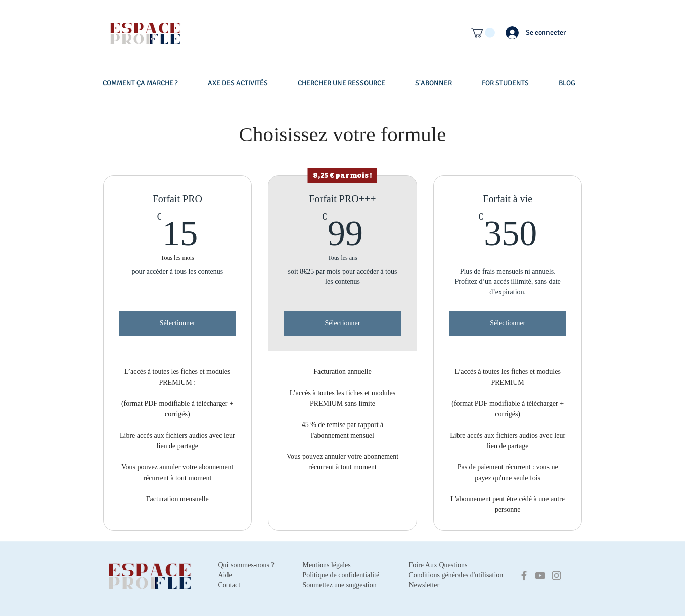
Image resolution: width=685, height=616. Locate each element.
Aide (225, 575)
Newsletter (424, 585)
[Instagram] (556, 575)
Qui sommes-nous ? (246, 565)
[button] (483, 33)
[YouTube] (540, 575)
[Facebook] (524, 575)
